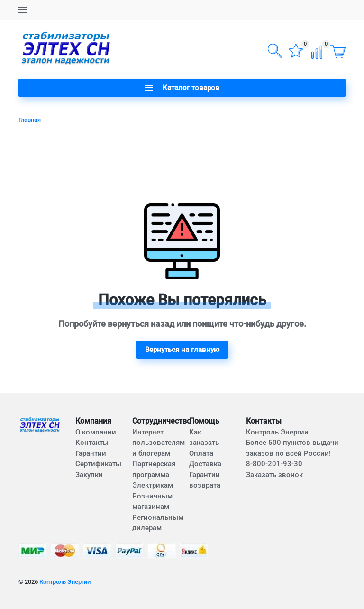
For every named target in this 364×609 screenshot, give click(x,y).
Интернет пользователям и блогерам (159, 443)
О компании (96, 432)
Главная (30, 120)
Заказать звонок (274, 475)
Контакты (92, 443)
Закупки (89, 475)
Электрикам (153, 485)
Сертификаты (98, 464)
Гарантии (91, 453)
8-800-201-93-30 (274, 464)
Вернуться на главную (182, 350)
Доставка (205, 464)
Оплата (201, 453)
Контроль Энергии (65, 582)
